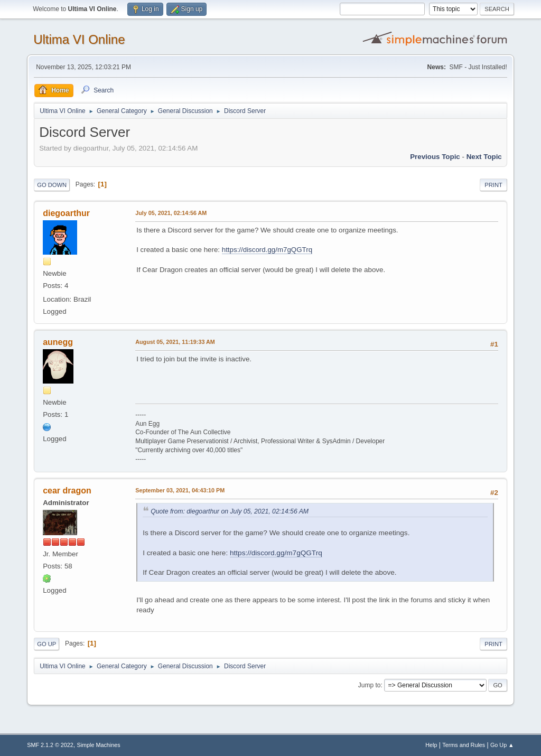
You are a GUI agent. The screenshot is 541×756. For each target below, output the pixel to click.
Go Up (46, 644)
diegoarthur (66, 213)
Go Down (52, 185)
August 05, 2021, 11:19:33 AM (175, 342)
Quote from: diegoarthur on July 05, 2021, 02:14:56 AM (230, 511)
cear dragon (67, 491)
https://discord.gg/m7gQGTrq (267, 250)
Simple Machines (99, 745)
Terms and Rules (464, 745)
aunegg (58, 342)
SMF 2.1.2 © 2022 (50, 745)
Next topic (484, 157)
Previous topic (435, 157)
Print (493, 185)
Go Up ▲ (502, 745)
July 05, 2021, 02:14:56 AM (171, 213)
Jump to (370, 685)
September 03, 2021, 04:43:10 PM (180, 490)
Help (431, 745)
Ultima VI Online (79, 39)
